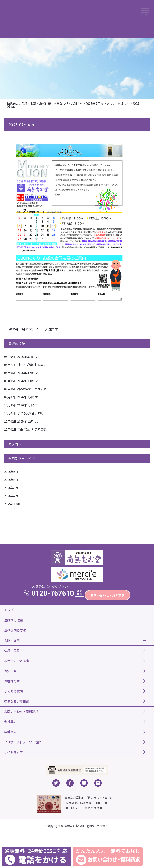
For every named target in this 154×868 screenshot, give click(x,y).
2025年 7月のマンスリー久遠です (31, 329)
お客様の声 (12, 681)
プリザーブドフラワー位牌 (23, 742)
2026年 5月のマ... (22, 357)
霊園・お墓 (12, 640)
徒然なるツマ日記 (17, 701)
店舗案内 (10, 732)
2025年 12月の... (21, 421)
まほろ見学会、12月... (25, 413)
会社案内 (10, 722)
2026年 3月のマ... (22, 381)
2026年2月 (11, 496)
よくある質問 (14, 691)
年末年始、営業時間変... (26, 429)
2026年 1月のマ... (22, 405)
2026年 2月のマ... (22, 397)
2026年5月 (11, 472)
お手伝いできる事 (17, 661)
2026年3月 (11, 488)
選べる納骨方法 (15, 630)
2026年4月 (11, 480)
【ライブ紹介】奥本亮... (26, 365)
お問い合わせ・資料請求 (108, 595)
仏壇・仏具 (12, 650)
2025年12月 (12, 504)
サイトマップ (14, 752)
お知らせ (10, 671)
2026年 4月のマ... (22, 373)
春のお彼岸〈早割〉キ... (26, 389)
